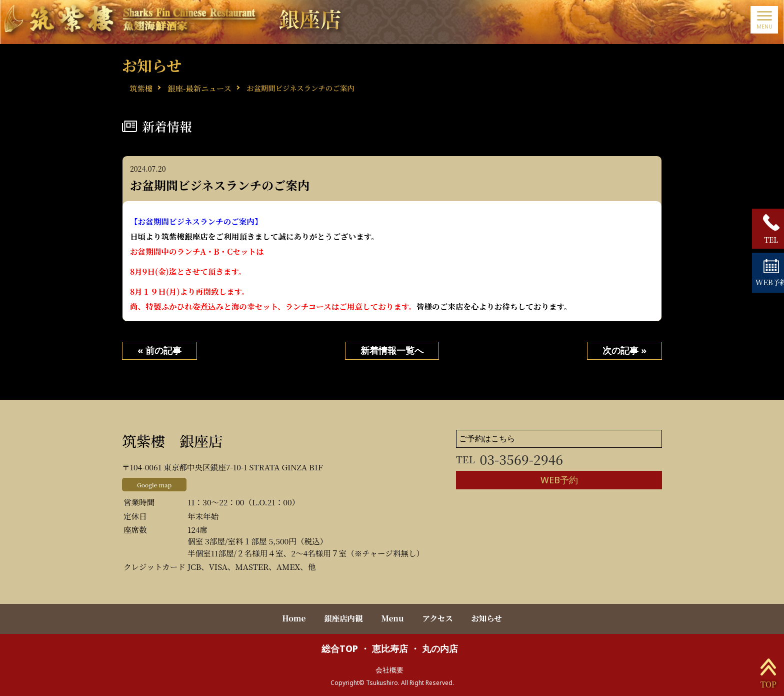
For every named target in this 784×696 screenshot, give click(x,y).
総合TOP (340, 647)
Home (290, 618)
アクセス (439, 618)
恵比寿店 (390, 647)
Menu (392, 618)
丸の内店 (440, 647)
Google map (154, 485)
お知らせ (490, 618)
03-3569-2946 (510, 459)
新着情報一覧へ (392, 351)
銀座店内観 (341, 618)
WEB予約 (559, 480)
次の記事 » (624, 351)
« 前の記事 (159, 351)
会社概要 (389, 668)
